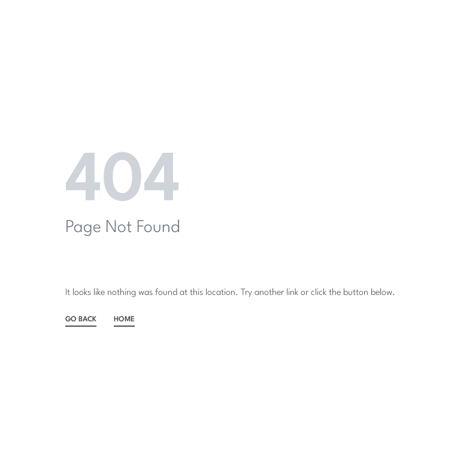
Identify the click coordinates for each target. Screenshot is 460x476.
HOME (124, 320)
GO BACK (81, 320)
